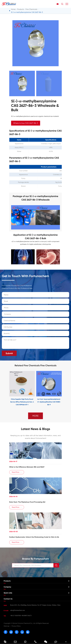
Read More (17, 472)
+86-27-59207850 (16, 616)
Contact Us (8, 599)
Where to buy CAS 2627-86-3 (26, 123)
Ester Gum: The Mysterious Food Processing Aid (27, 502)
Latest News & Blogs (36, 429)
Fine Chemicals (31, 9)
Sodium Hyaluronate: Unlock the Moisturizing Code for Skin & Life (34, 537)
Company (7, 587)
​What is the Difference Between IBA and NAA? (27, 467)
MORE (35, 416)
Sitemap (7, 626)
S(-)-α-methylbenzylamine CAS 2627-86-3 (27, 12)
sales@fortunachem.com (17, 610)
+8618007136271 (26, 616)
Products (21, 9)
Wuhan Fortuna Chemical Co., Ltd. (26, 623)
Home (13, 9)
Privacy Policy (16, 626)
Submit (9, 353)
